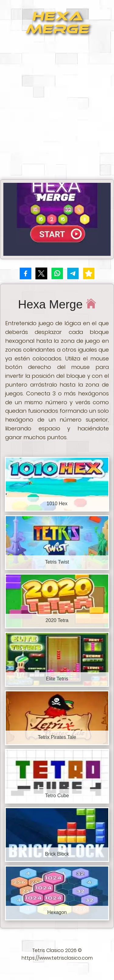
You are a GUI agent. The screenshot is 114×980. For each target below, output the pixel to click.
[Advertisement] (57, 110)
